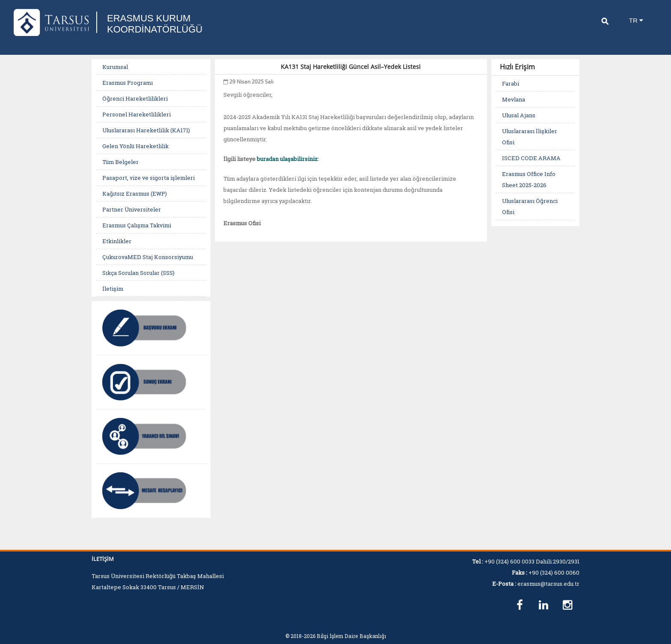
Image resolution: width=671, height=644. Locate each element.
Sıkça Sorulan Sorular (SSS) (138, 273)
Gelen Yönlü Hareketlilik (135, 146)
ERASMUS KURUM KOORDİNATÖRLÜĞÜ (155, 24)
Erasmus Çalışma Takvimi (137, 225)
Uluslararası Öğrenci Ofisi (530, 206)
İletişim (113, 289)
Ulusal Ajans (519, 115)
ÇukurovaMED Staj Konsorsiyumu (148, 257)
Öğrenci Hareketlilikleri (135, 98)
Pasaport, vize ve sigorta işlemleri (148, 178)
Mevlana (514, 99)
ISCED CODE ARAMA (531, 158)
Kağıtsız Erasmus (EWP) (135, 194)
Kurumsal (115, 67)
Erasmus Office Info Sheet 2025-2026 (529, 179)
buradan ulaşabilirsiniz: (288, 159)
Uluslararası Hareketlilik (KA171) (146, 130)
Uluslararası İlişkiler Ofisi (530, 137)
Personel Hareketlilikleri (137, 114)
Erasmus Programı (128, 83)
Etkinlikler (117, 241)
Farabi (511, 83)
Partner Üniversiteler (132, 209)
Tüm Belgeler (120, 162)
